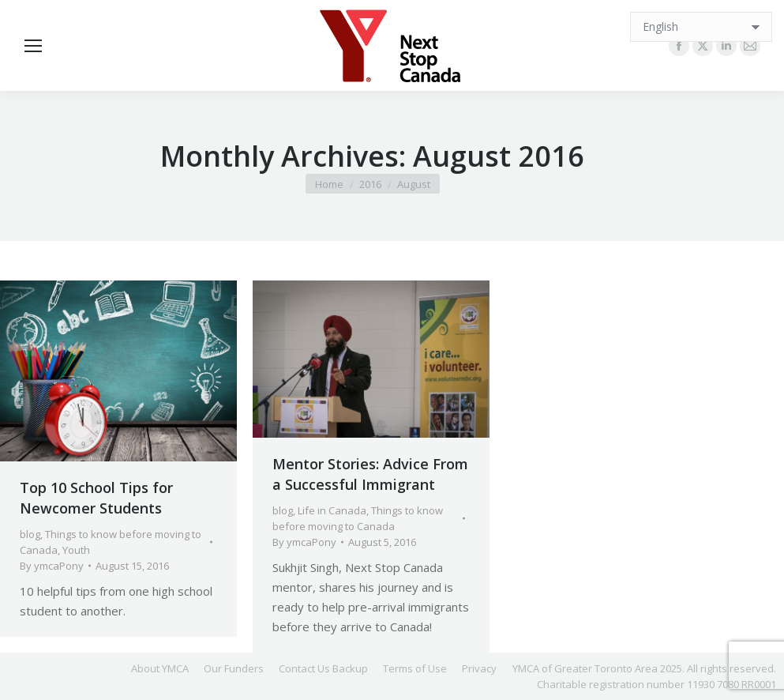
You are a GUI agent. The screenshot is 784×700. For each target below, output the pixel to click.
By (52, 566)
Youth (76, 550)
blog (30, 534)
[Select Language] (701, 27)
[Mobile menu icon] (33, 46)
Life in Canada (332, 510)
